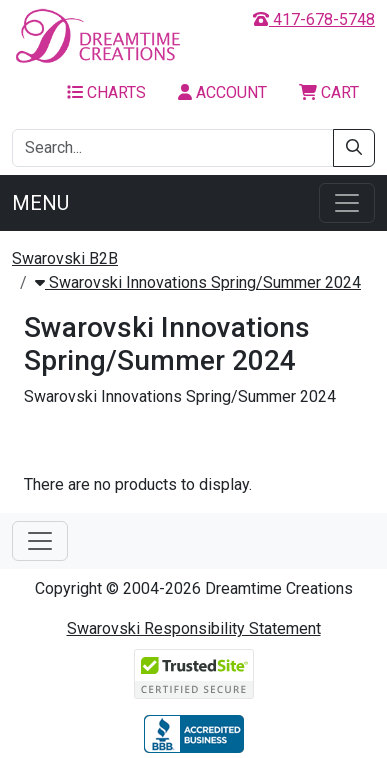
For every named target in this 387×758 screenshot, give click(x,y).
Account (222, 92)
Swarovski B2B (65, 258)
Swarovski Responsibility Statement (194, 628)
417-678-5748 (314, 19)
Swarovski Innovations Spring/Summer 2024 (198, 282)
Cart (329, 92)
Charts (106, 92)
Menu (40, 203)
